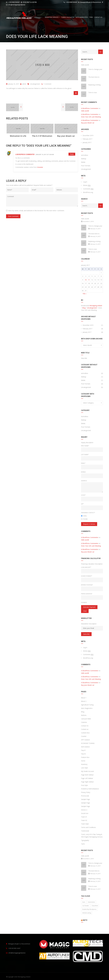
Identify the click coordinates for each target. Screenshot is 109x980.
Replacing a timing (94, 85)
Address (84, 481)
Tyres (91, 17)
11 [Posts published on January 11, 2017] (89, 280)
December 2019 (88, 135)
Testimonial (85, 831)
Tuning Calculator (68, 17)
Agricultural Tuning (87, 705)
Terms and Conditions (88, 827)
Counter (84, 736)
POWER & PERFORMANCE (90, 789)
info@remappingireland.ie (17, 5)
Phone (84, 519)
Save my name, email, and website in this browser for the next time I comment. (36, 211)
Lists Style (84, 768)
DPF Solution (85, 740)
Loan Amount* (86, 567)
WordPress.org (88, 192)
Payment (84, 602)
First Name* (85, 446)
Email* (83, 463)
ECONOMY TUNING (88, 743)
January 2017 (87, 142)
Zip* (82, 504)
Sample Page (85, 799)
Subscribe (86, 634)
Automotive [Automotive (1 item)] (91, 902)
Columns (84, 722)
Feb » (85, 294)
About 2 (84, 701)
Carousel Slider (86, 719)
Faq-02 (83, 754)
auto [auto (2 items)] (84, 902)
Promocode (85, 796)
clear (85, 611)
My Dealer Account (87, 771)
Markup (84, 159)
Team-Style (85, 824)
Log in (85, 182)
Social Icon (85, 813)
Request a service (89, 524)
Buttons (84, 715)
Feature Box (85, 757)
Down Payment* (87, 576)
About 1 (84, 698)
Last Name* (85, 455)
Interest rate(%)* (87, 585)
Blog (83, 712)
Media (83, 162)
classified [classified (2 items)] (95, 906)
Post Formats (86, 166)
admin (23, 84)
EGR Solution (85, 747)
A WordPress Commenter (25, 154)
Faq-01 (83, 750)
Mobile (83, 472)
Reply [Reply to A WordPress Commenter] (72, 154)
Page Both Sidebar (87, 775)
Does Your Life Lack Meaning (91, 117)
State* (83, 495)
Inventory (84, 764)
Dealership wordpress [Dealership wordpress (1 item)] (89, 909)
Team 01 (84, 817)
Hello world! (85, 65)
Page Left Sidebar (87, 778)
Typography (85, 840)
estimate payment (89, 607)
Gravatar (40, 167)
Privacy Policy (86, 792)
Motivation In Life (18, 136)
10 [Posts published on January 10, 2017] (86, 280)
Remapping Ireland (24, 977)
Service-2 (84, 810)
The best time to (94, 77)
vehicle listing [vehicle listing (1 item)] (87, 913)
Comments (88, 189)
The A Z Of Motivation (42, 136)
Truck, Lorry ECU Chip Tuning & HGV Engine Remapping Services (92, 836)
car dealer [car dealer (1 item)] (86, 906)
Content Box (85, 733)
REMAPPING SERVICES (52, 17)
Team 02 (84, 820)
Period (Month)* (87, 594)
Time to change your (95, 69)
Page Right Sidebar (87, 782)
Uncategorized (35, 84)
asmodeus (85, 155)
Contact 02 (85, 726)
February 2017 (87, 139)
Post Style (84, 785)
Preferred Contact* (88, 513)
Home (83, 761)
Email (84, 516)
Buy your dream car (66, 136)
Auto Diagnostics (82, 17)
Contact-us (98, 17)
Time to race (93, 92)
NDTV (85, 920)
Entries (87, 185)
